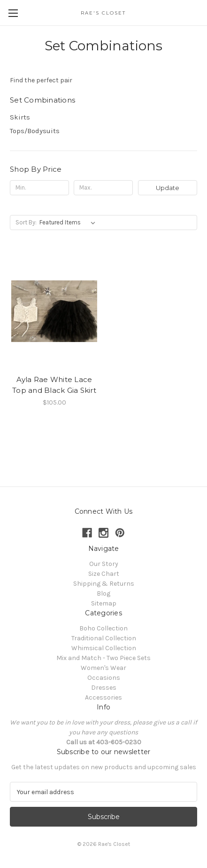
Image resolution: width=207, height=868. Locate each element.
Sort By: (26, 222)
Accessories (103, 697)
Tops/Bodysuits (35, 131)
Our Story (104, 564)
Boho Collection (103, 628)
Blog (103, 593)
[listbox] (69, 223)
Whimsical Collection (104, 648)
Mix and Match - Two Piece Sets (103, 658)
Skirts (20, 117)
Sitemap (104, 603)
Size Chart (104, 574)
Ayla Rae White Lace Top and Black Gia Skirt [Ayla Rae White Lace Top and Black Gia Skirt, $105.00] (54, 385)
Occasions (104, 678)
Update (168, 188)
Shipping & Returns (104, 584)
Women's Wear (103, 668)
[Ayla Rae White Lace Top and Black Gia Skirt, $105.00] (54, 311)
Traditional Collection (104, 638)
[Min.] (39, 188)
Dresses (104, 688)
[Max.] (103, 188)
